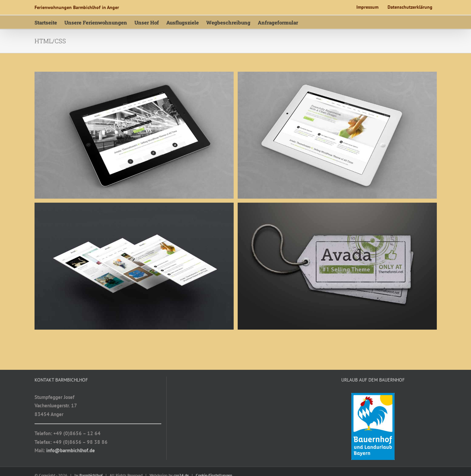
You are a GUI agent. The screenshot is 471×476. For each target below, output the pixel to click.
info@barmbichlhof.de (71, 450)
